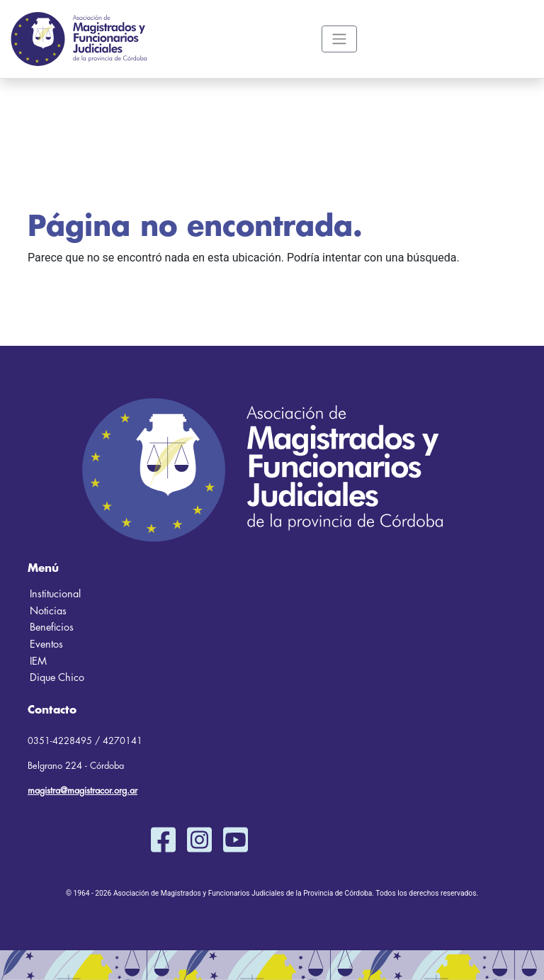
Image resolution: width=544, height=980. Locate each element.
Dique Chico (57, 678)
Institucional (55, 594)
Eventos (46, 644)
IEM (38, 661)
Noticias (48, 611)
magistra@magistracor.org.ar (83, 790)
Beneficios (52, 627)
